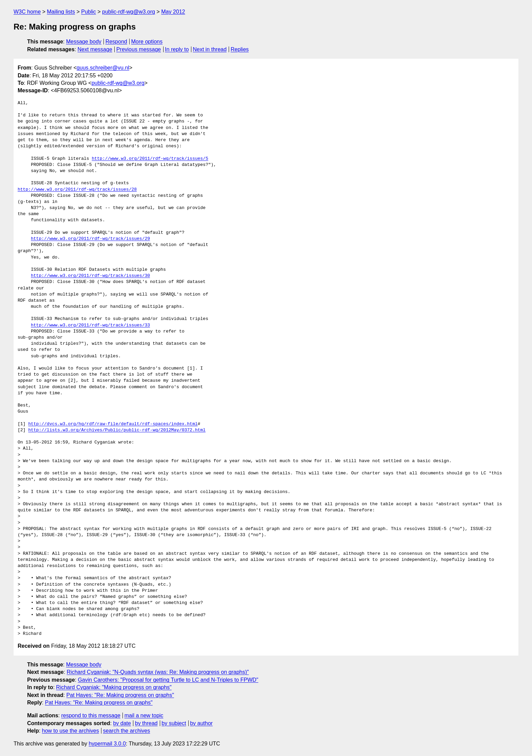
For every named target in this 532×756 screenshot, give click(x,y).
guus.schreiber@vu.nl (103, 68)
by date (122, 723)
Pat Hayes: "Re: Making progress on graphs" (120, 695)
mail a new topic (144, 715)
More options (147, 42)
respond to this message (91, 715)
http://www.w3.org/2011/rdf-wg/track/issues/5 (150, 159)
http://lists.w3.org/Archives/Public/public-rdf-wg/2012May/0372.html (117, 430)
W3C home (27, 12)
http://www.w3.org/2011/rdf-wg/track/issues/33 (90, 325)
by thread (146, 723)
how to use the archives (71, 731)
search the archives (127, 731)
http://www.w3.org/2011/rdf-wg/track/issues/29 (90, 239)
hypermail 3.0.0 (107, 744)
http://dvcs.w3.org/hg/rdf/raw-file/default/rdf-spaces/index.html (113, 424)
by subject (174, 723)
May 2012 (173, 12)
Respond (116, 42)
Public (89, 12)
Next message (95, 49)
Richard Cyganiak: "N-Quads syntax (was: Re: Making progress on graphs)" (158, 672)
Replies (240, 49)
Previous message (139, 49)
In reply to (177, 49)
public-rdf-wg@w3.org (129, 12)
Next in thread (210, 49)
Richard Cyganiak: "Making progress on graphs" (114, 687)
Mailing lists (61, 12)
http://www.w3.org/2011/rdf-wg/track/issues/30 (90, 276)
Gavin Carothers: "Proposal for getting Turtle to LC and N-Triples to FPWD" (168, 680)
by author (201, 723)
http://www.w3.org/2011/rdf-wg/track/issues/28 (77, 190)
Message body (84, 42)
